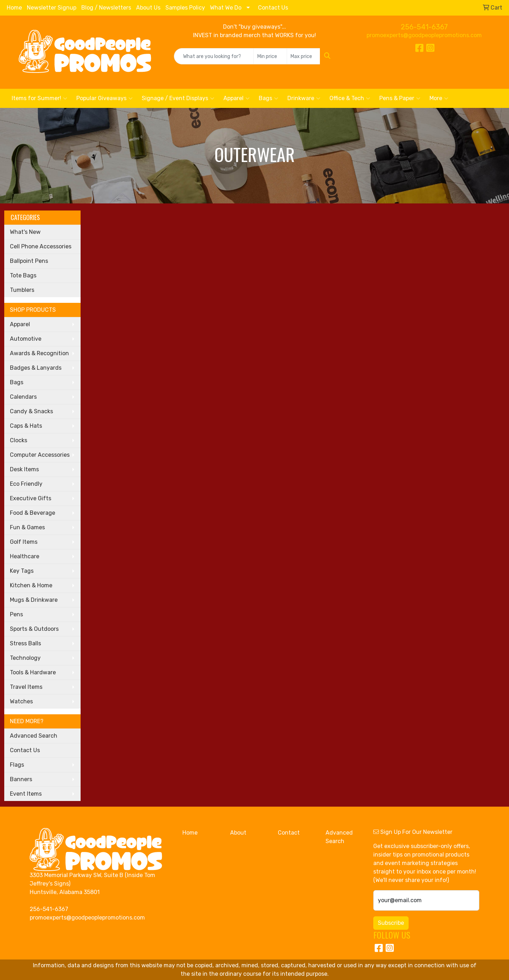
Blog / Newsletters (106, 8)
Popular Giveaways (104, 98)
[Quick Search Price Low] (270, 56)
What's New (25, 232)
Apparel (236, 98)
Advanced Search (34, 736)
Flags (17, 765)
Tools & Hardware (33, 672)
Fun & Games (27, 527)
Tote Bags (23, 275)
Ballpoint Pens (29, 261)
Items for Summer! (39, 98)
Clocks (19, 440)
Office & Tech (350, 98)
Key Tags (22, 571)
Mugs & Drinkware (34, 600)
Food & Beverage (33, 513)
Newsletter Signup (52, 8)
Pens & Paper (400, 98)
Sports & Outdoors (34, 629)
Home (14, 8)
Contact (289, 833)
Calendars (23, 397)
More (439, 98)
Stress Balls (25, 643)
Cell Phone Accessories (41, 246)
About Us (148, 8)
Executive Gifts (31, 498)
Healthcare (25, 556)
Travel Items (26, 687)
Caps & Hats (26, 426)
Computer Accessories (40, 455)
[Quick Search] (214, 56)
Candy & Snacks (31, 411)
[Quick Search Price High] (303, 56)
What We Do (226, 8)
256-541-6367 (424, 27)
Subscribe (391, 923)
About (238, 833)
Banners (21, 779)
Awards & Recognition (39, 353)
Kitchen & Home (31, 585)
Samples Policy (185, 8)
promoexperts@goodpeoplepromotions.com (424, 35)
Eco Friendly (26, 484)
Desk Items (24, 469)
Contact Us (273, 8)
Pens (16, 614)
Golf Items (24, 542)
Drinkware (304, 98)
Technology (25, 658)
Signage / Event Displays (178, 98)
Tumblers (22, 290)
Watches (21, 701)
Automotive (26, 339)
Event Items (26, 794)
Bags (268, 98)
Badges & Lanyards (36, 368)
